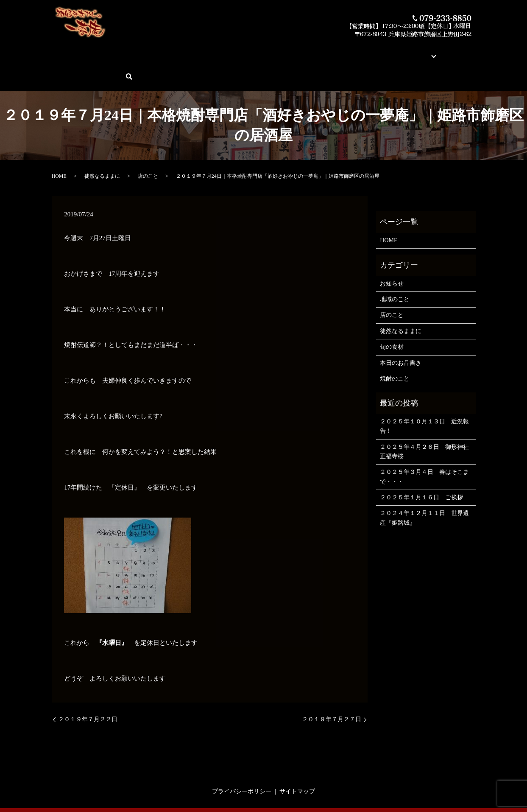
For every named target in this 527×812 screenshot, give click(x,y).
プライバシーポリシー (242, 762)
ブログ (380, 51)
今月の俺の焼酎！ (241, 51)
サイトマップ (297, 762)
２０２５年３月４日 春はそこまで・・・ (424, 447)
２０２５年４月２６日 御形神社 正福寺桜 (425, 422)
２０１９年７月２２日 (88, 690)
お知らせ (392, 254)
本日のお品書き (190, 51)
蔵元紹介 (324, 51)
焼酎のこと (395, 349)
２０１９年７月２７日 (332, 690)
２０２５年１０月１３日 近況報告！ (424, 396)
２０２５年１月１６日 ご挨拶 (421, 468)
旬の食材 (392, 318)
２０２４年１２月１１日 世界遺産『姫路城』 (424, 489)
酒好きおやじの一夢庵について (122, 51)
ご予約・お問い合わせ (428, 51)
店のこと (148, 147)
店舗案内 (354, 51)
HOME (66, 51)
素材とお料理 (288, 51)
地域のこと (395, 270)
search (472, 52)
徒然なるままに (102, 147)
